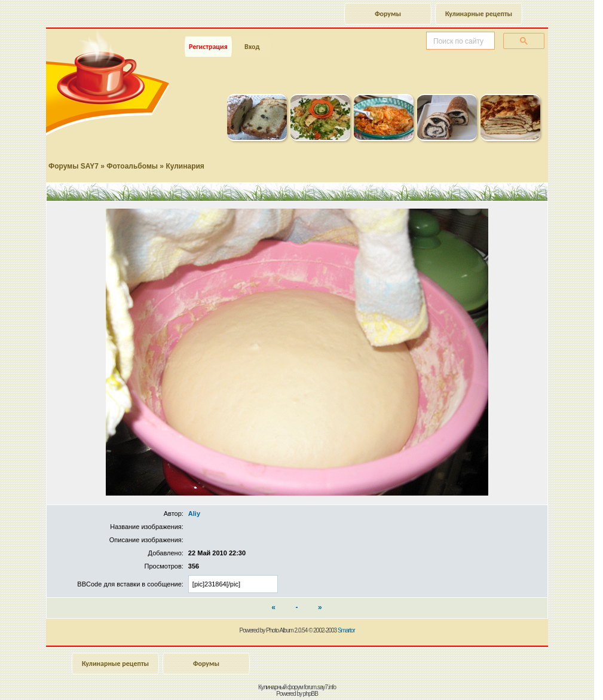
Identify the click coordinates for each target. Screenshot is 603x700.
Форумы (388, 14)
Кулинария (185, 166)
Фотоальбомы (132, 166)
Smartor (346, 630)
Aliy (194, 513)
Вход (252, 47)
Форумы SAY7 (74, 166)
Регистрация (208, 47)
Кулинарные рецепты (479, 14)
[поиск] (459, 41)
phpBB (310, 694)
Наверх (552, 678)
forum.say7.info (320, 687)
